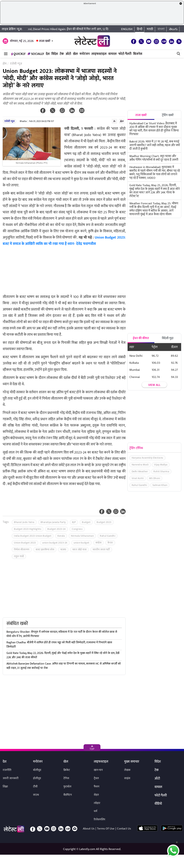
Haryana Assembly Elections (147, 458)
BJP (74, 522)
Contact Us (124, 829)
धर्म (96, 811)
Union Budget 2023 (25, 543)
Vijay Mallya (161, 465)
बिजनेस (138, 54)
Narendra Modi (140, 465)
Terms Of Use (106, 829)
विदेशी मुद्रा (168, 338)
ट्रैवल (96, 778)
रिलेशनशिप (99, 820)
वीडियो (158, 804)
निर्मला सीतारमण (22, 549)
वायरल (112, 54)
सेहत (96, 795)
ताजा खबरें (45, 41)
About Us (89, 829)
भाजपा (63, 549)
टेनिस (66, 778)
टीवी (35, 787)
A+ (122, 121)
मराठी (150, 29)
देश (48, 54)
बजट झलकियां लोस (45, 549)
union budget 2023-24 (55, 543)
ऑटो (68, 54)
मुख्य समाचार (132, 762)
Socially (36, 54)
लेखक (127, 770)
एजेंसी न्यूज (10, 121)
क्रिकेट (67, 770)
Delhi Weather (140, 471)
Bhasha (23, 121)
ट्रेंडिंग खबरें (168, 115)
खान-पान (98, 770)
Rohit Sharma (161, 471)
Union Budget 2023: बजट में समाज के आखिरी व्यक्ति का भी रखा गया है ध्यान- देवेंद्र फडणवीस (64, 241)
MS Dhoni (155, 478)
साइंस (127, 778)
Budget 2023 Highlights (28, 529)
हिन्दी (140, 29)
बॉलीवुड (37, 770)
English (127, 29)
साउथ (36, 795)
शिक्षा (5, 787)
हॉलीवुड (37, 778)
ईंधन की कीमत (141, 338)
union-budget (81, 543)
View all (154, 385)
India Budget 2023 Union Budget (33, 536)
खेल (75, 54)
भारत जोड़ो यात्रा (80, 549)
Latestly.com (87, 849)
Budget (86, 522)
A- (115, 121)
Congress (77, 529)
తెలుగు (173, 29)
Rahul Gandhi (108, 536)
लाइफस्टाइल (99, 54)
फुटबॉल (67, 787)
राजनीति (7, 770)
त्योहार (97, 803)
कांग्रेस (99, 543)
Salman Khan (160, 485)
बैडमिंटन (68, 795)
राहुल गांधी (19, 556)
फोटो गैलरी (125, 54)
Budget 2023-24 (57, 529)
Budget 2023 (104, 522)
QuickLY (18, 54)
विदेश (55, 54)
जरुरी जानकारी (11, 778)
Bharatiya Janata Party (53, 522)
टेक (62, 54)
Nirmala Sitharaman (82, 536)
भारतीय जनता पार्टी (101, 549)
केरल (110, 543)
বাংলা (161, 29)
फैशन (97, 787)
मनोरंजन (85, 54)
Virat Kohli (138, 478)
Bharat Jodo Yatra (24, 522)
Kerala (61, 536)
